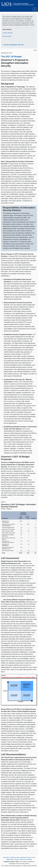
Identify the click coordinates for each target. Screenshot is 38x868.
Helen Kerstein (7, 36)
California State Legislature (18, 857)
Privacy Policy (19, 859)
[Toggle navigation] (35, 9)
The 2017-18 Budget (11, 56)
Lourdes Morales (7, 33)
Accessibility (28, 859)
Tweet (35, 50)
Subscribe (6, 857)
